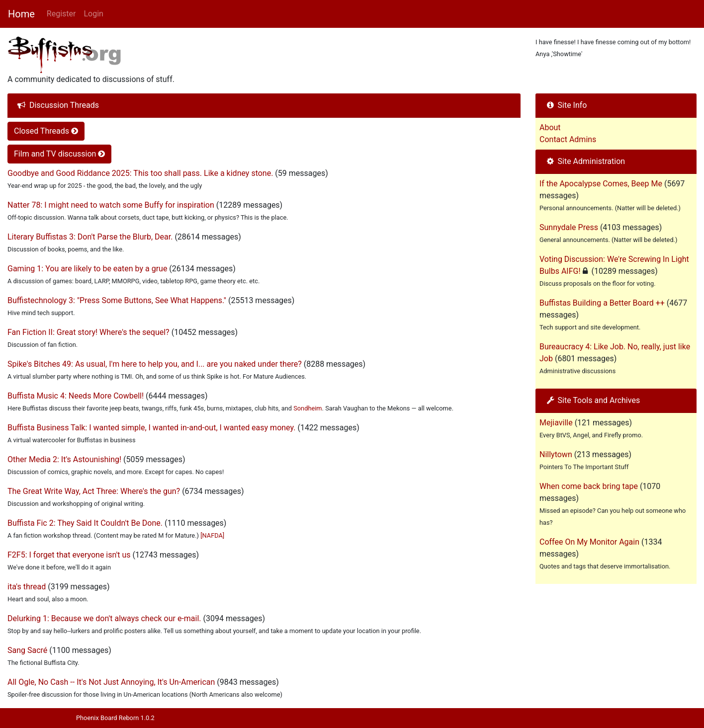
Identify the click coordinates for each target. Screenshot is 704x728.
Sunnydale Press (569, 227)
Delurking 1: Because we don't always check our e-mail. (104, 618)
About (550, 127)
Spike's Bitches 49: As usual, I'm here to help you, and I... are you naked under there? (155, 364)
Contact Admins (568, 139)
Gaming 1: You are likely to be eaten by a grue (87, 269)
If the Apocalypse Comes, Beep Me (601, 184)
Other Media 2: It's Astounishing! (64, 459)
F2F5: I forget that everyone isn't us (69, 555)
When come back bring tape (589, 486)
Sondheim (308, 408)
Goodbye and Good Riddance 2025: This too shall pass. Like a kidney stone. (140, 173)
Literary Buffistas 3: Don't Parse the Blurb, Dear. (90, 237)
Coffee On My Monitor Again (589, 542)
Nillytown (556, 454)
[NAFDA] (212, 535)
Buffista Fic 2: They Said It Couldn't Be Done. (85, 523)
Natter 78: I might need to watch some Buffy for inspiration (111, 205)
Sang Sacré (27, 650)
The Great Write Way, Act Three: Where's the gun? (94, 491)
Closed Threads (46, 131)
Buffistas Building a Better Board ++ (602, 303)
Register (61, 14)
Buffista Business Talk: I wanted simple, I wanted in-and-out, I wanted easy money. (151, 428)
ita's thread (27, 587)
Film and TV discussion (59, 154)
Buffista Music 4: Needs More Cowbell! (76, 396)
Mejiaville (556, 423)
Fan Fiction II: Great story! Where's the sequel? (88, 332)
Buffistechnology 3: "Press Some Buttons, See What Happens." (117, 300)
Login (93, 14)
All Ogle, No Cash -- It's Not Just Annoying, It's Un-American (111, 682)
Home (21, 14)
